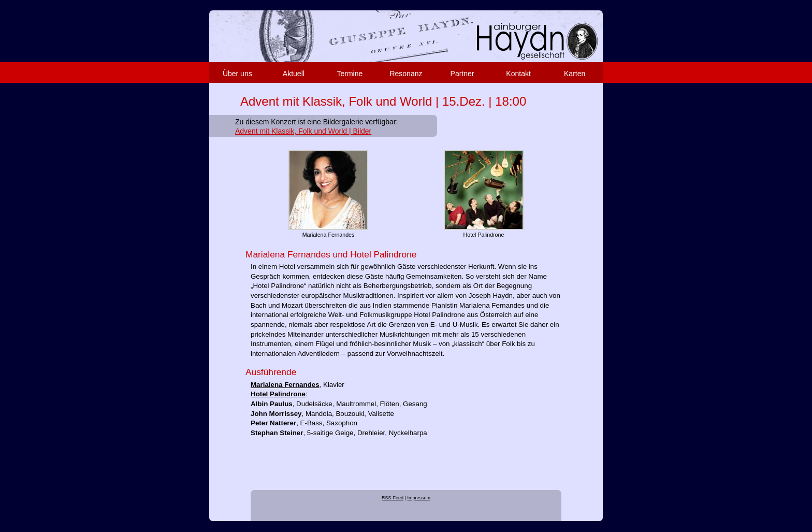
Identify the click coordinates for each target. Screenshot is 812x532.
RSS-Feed (393, 498)
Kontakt (518, 74)
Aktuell (294, 74)
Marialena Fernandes (285, 385)
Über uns (237, 74)
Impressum (419, 498)
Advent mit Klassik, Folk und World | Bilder (303, 131)
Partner (462, 74)
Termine (350, 74)
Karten (575, 74)
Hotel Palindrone (278, 394)
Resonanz (406, 74)
